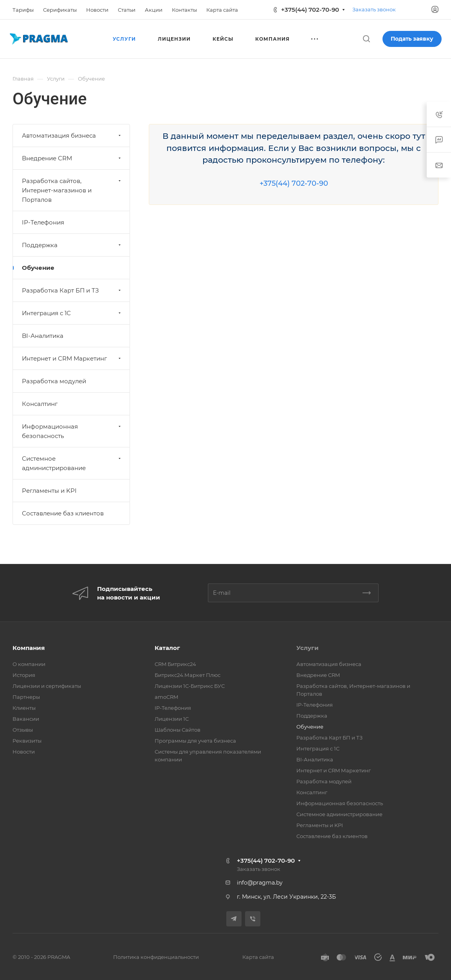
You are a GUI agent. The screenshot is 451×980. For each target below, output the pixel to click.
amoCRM (166, 697)
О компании (29, 664)
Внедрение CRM (72, 158)
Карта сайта (258, 957)
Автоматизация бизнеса (72, 136)
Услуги (308, 648)
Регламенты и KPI (49, 491)
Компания (29, 648)
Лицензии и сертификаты (47, 686)
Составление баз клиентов (63, 513)
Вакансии (26, 719)
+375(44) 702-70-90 (310, 10)
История (24, 675)
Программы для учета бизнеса (195, 741)
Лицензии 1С (172, 719)
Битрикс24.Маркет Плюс (188, 675)
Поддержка (72, 245)
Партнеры (26, 697)
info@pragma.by (260, 883)
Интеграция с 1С (72, 313)
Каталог (167, 648)
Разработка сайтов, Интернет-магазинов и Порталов (72, 190)
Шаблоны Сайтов (178, 730)
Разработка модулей (54, 381)
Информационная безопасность (72, 431)
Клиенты (24, 708)
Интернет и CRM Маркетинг (72, 358)
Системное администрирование (72, 463)
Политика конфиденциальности (156, 957)
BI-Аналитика (43, 336)
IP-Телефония (43, 222)
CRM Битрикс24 (175, 664)
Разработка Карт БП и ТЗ (72, 290)
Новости (24, 752)
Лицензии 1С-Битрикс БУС (190, 686)
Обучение (38, 268)
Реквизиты (27, 741)
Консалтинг (40, 404)
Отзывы (23, 730)
